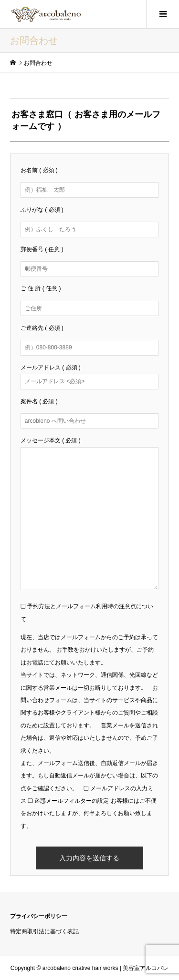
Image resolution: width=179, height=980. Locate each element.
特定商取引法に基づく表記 (44, 931)
